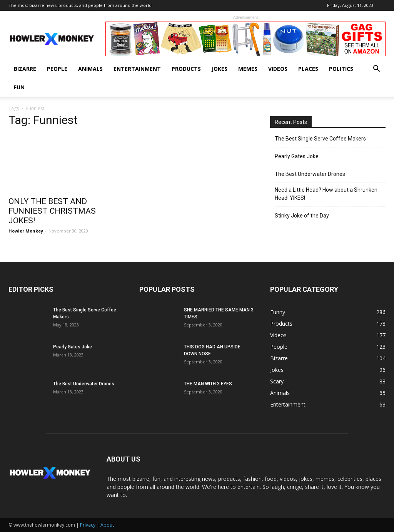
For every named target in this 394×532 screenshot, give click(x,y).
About (107, 525)
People (57, 69)
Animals (90, 69)
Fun (19, 87)
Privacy (88, 525)
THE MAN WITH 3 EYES (208, 384)
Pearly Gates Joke (297, 156)
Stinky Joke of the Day (302, 216)
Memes (248, 69)
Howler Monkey (26, 231)
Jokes (220, 69)
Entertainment (137, 69)
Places (308, 69)
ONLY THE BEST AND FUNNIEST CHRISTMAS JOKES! (52, 211)
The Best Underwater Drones (310, 174)
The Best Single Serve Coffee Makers (320, 139)
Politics (341, 69)
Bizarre (25, 69)
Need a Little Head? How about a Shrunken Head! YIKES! (326, 194)
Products (186, 69)
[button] (376, 69)
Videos (278, 69)
